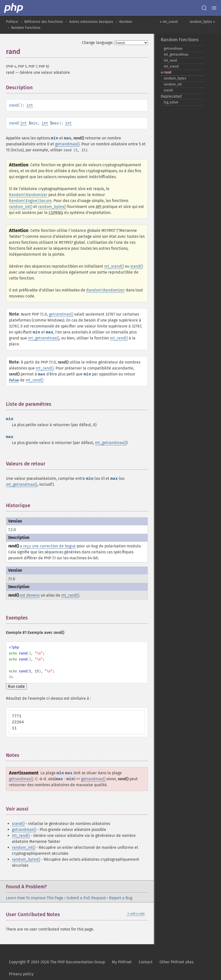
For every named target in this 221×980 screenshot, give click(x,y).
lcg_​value (171, 102)
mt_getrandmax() (44, 338)
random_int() (21, 207)
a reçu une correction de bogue (48, 546)
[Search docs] (204, 8)
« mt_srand (169, 22)
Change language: (98, 43)
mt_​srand (171, 66)
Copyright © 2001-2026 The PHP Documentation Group (57, 962)
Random (126, 22)
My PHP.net (122, 962)
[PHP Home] (14, 8)
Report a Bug (121, 898)
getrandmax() (67, 144)
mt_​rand (170, 61)
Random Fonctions (26, 28)
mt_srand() (114, 266)
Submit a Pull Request (86, 898)
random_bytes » (202, 22)
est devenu (30, 595)
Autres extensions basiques (91, 22)
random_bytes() (52, 207)
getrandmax (173, 49)
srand (168, 90)
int (30, 105)
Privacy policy (21, 974)
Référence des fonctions (44, 22)
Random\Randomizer (28, 195)
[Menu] (214, 8)
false (14, 380)
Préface (12, 22)
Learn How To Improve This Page (35, 898)
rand (167, 72)
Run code (16, 686)
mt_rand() (119, 338)
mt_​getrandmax (176, 55)
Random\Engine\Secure (30, 201)
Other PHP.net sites (176, 962)
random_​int (173, 84)
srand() (137, 266)
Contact (146, 962)
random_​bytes (175, 78)
